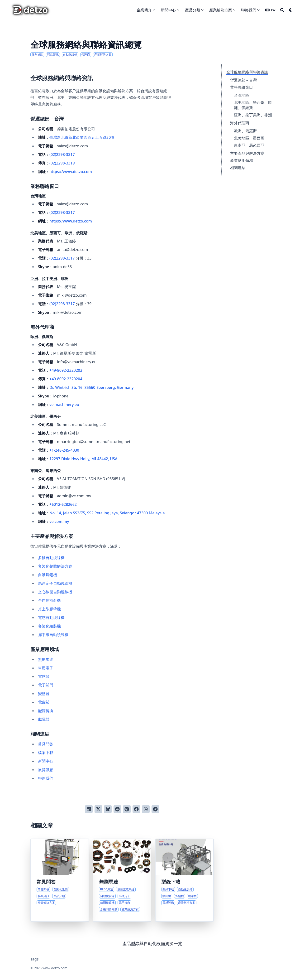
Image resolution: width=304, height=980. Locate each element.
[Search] (282, 10)
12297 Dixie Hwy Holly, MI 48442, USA (83, 459)
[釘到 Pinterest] (127, 809)
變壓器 (44, 694)
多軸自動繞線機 (51, 558)
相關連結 (238, 168)
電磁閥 (44, 702)
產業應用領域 (242, 160)
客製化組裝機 (49, 626)
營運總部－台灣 (243, 80)
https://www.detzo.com (71, 172)
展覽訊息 (46, 770)
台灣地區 (242, 95)
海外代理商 (240, 123)
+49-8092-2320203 (66, 370)
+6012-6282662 (63, 504)
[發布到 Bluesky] (108, 809)
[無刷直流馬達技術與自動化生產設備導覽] (122, 880)
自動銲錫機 (47, 575)
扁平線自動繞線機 (53, 635)
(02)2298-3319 (62, 163)
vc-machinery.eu (64, 405)
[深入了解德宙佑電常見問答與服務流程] (60, 880)
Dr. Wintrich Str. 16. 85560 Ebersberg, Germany (92, 387)
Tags (35, 959)
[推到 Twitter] (98, 809)
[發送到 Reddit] (117, 809)
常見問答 (46, 744)
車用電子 (46, 668)
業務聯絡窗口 (242, 87)
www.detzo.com (55, 968)
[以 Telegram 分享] (155, 809)
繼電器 (44, 719)
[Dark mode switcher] (291, 10)
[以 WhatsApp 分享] (146, 809)
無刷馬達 (46, 659)
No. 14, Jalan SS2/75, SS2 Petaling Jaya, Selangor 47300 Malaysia (107, 513)
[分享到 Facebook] (136, 809)
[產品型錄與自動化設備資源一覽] (184, 880)
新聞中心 (46, 761)
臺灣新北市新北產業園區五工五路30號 (82, 137)
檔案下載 (46, 753)
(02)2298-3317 (62, 154)
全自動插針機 (49, 600)
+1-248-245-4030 (64, 450)
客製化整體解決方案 (55, 566)
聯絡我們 (46, 778)
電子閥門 (46, 685)
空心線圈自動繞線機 (55, 592)
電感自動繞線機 (51, 618)
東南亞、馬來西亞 (249, 145)
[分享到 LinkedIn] (89, 809)
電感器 (44, 676)
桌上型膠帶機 (49, 609)
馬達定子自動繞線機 (55, 583)
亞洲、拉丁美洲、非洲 (253, 115)
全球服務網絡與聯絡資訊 (247, 72)
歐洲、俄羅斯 (245, 131)
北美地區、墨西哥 (249, 138)
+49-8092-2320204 (66, 379)
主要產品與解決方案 (247, 153)
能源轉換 (46, 711)
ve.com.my (59, 521)
